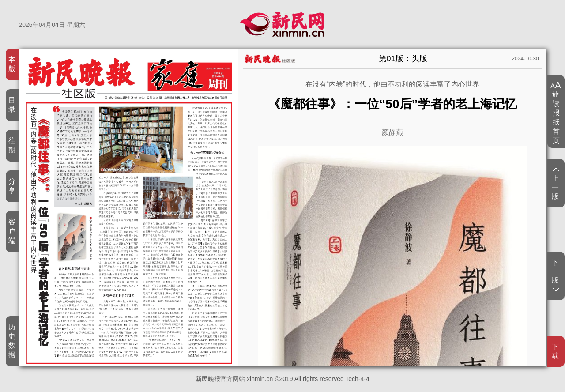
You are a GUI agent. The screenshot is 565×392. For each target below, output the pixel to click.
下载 (556, 351)
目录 (12, 105)
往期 (12, 145)
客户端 (12, 231)
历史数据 (12, 341)
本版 (12, 64)
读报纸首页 (556, 122)
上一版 (556, 184)
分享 (12, 186)
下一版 (556, 275)
